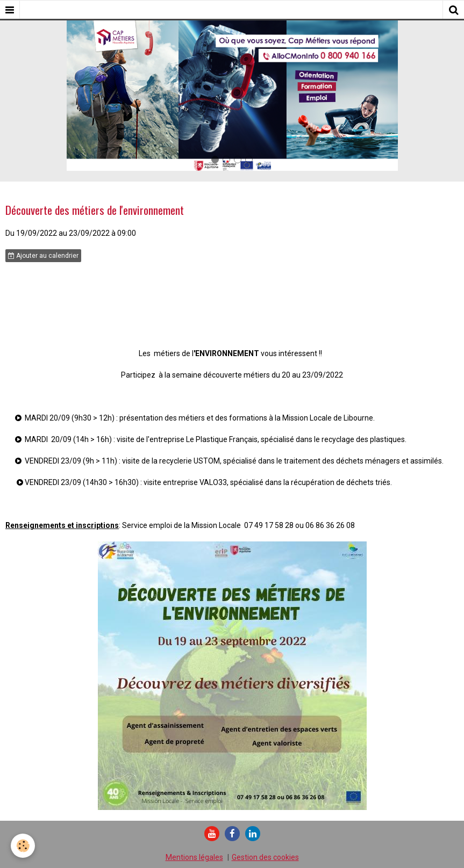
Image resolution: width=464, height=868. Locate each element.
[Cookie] (23, 846)
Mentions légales (194, 857)
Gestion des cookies (265, 857)
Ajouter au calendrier (43, 256)
